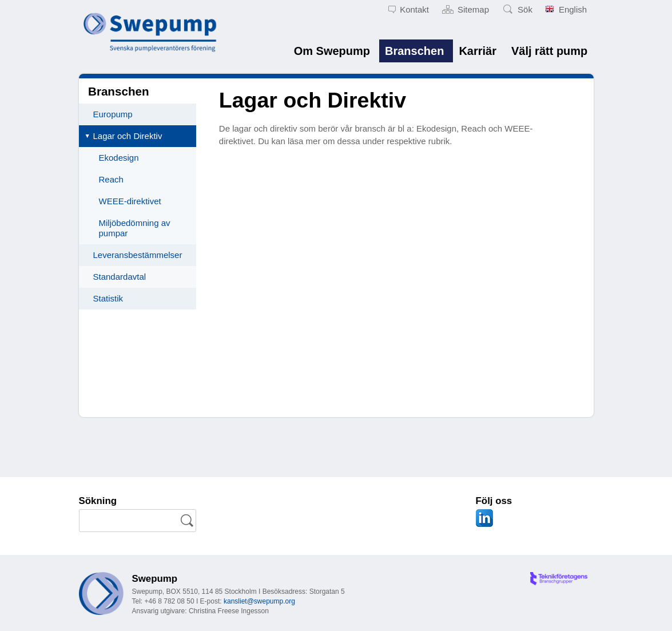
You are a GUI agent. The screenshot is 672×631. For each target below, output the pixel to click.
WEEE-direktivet (130, 201)
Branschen (414, 51)
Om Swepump (332, 51)
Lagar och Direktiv (128, 136)
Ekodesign (119, 158)
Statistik (108, 298)
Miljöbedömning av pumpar (135, 228)
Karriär (478, 51)
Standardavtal (120, 277)
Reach (111, 179)
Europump (113, 114)
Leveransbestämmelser (138, 255)
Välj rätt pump (549, 51)
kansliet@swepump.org (259, 601)
